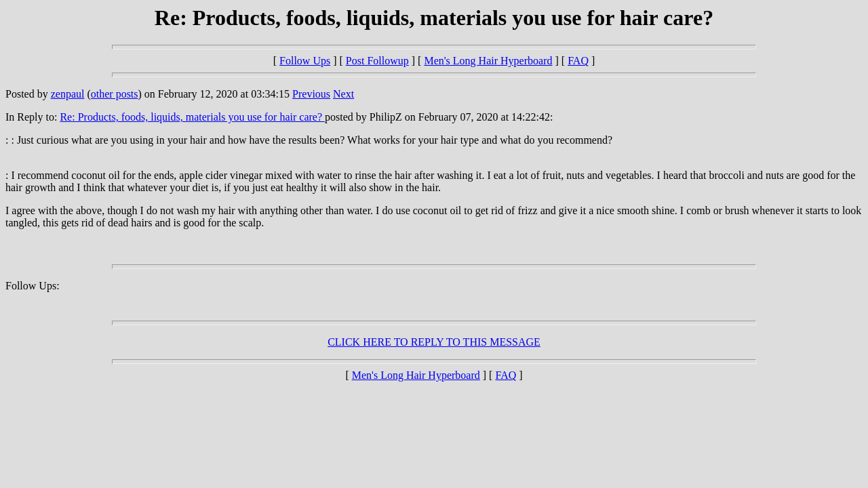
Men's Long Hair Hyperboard (488, 61)
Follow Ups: (33, 286)
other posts (115, 94)
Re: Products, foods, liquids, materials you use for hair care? (192, 117)
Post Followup (377, 61)
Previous (311, 94)
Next (343, 94)
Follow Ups (305, 61)
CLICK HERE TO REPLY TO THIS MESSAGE (434, 342)
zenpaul (68, 94)
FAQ (578, 61)
